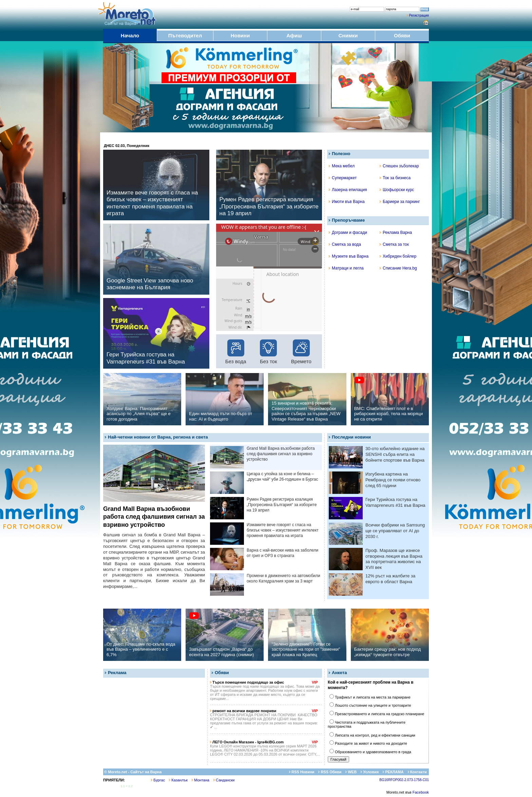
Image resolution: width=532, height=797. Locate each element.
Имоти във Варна (347, 202)
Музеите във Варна (349, 256)
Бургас (158, 780)
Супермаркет (343, 178)
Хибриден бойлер (398, 256)
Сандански (224, 780)
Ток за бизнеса (395, 178)
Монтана (201, 780)
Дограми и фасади (348, 233)
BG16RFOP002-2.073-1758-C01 (404, 780)
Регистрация (419, 15)
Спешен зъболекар (399, 166)
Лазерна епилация (348, 190)
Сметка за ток (394, 244)
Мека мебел (342, 166)
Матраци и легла (346, 268)
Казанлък (178, 780)
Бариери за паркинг (400, 202)
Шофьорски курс (397, 190)
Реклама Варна (396, 233)
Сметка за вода (345, 244)
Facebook (421, 792)
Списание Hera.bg (398, 268)
